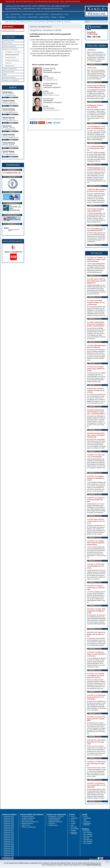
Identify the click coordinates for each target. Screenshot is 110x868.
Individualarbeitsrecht (12, 55)
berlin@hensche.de (11, 95)
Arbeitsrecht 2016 (9, 832)
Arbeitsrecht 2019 (9, 827)
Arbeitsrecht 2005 (9, 852)
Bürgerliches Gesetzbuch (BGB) (46, 30)
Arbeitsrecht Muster (33, 17)
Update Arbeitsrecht (9, 30)
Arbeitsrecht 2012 (9, 839)
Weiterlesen (92, 64)
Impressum (87, 822)
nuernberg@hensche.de (12, 146)
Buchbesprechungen (28, 816)
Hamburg (22, 22)
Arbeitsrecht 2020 (9, 825)
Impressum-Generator (11, 17)
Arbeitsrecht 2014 (9, 836)
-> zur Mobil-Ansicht (9, 37)
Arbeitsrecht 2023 (9, 820)
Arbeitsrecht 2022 (9, 822)
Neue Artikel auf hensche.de (30, 822)
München (43, 22)
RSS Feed (74, 827)
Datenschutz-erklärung (87, 824)
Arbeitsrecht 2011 (9, 841)
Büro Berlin (87, 831)
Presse (67, 14)
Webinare (54, 17)
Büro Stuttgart (88, 843)
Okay (107, 862)
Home (7, 14)
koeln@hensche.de (10, 129)
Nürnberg (51, 22)
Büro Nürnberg (88, 841)
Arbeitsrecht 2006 (9, 850)
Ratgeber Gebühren (44, 17)
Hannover (30, 22)
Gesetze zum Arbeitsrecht (42, 14)
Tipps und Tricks (8, 43)
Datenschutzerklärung (94, 865)
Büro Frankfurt (88, 833)
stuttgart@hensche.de (11, 154)
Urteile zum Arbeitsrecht (57, 14)
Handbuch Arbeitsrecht (28, 14)
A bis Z (73, 816)
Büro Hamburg (88, 834)
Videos (5, 74)
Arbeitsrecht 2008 (9, 847)
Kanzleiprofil (62, 17)
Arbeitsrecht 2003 (9, 855)
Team (85, 820)
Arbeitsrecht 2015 (9, 834)
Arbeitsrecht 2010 (9, 843)
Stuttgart (59, 22)
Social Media (75, 829)
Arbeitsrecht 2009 (9, 845)
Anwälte (66, 22)
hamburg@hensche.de (11, 112)
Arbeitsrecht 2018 (9, 829)
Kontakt (73, 823)
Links (72, 825)
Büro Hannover (88, 836)
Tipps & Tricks (22, 17)
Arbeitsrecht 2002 (9, 857)
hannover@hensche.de (12, 121)
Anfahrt (5, 97)
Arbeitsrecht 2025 (9, 816)
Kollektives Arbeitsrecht (12, 60)
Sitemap (73, 831)
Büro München (88, 840)
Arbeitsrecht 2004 (9, 854)
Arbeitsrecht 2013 (9, 838)
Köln (37, 22)
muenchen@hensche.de (12, 138)
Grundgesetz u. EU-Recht (13, 52)
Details (11, 97)
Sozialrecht (8, 63)
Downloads (74, 818)
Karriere (73, 822)
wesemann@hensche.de (51, 110)
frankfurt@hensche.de (11, 104)
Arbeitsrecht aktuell (15, 14)
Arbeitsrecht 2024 (9, 818)
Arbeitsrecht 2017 (9, 831)
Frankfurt (14, 22)
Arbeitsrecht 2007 (9, 848)
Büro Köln (86, 838)
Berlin (7, 22)
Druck (73, 820)
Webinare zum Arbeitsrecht (11, 80)
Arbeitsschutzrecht (11, 57)
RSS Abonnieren (8, 858)
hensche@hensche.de (50, 80)
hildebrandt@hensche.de (51, 95)
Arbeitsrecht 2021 (9, 823)
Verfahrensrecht (10, 66)
